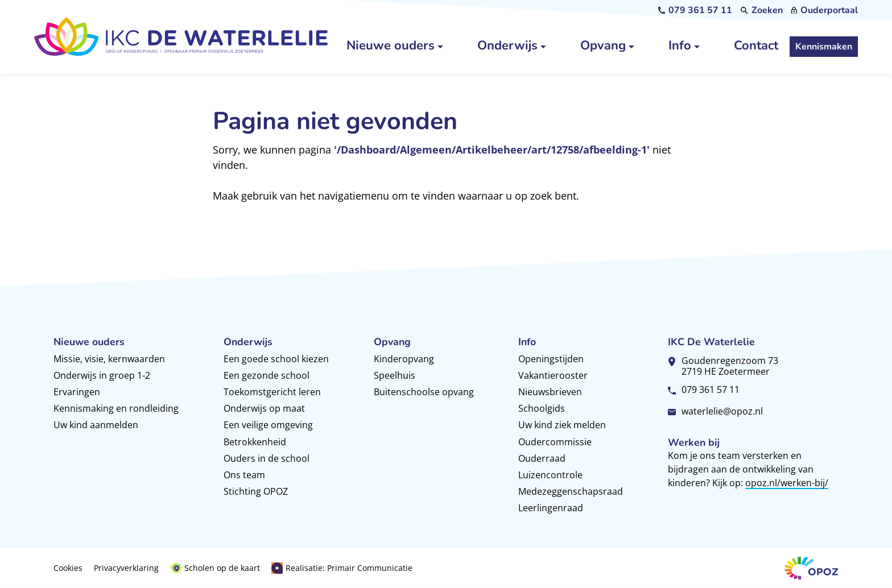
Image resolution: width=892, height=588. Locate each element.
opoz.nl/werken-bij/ (787, 483)
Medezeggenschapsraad (571, 491)
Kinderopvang (404, 359)
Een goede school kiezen (276, 359)
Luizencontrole (550, 475)
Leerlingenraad (551, 508)
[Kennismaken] (824, 47)
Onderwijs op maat (264, 408)
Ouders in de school (267, 458)
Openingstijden (551, 359)
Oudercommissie (555, 442)
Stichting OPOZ (256, 491)
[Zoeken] (762, 10)
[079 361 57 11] (695, 10)
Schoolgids (542, 408)
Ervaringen (77, 392)
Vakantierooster (553, 375)
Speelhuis (395, 375)
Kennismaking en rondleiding (116, 408)
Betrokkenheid (255, 442)
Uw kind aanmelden (96, 425)
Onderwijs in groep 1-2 (102, 375)
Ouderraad (542, 458)
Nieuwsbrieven (550, 392)
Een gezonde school (267, 375)
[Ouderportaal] (825, 10)
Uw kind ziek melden (562, 425)
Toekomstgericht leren (272, 392)
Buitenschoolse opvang (424, 392)
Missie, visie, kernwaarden (109, 359)
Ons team (244, 475)
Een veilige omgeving (268, 425)
